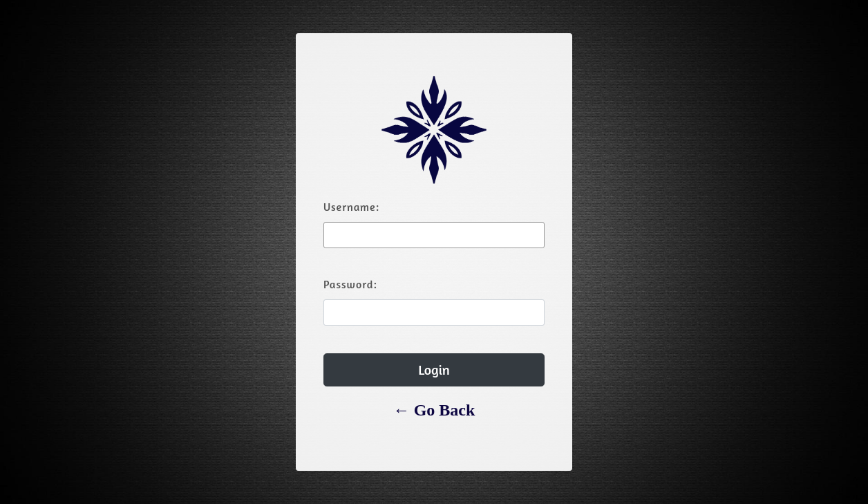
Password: (350, 284)
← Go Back (434, 410)
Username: (351, 207)
